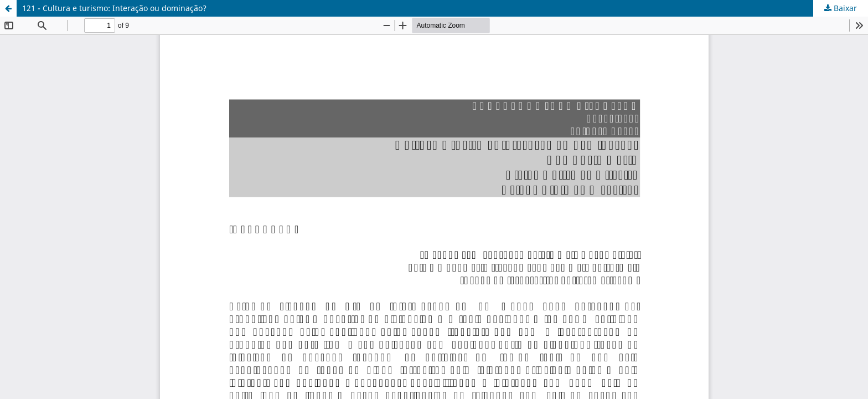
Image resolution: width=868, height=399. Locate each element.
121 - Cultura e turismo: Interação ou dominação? (114, 8)
